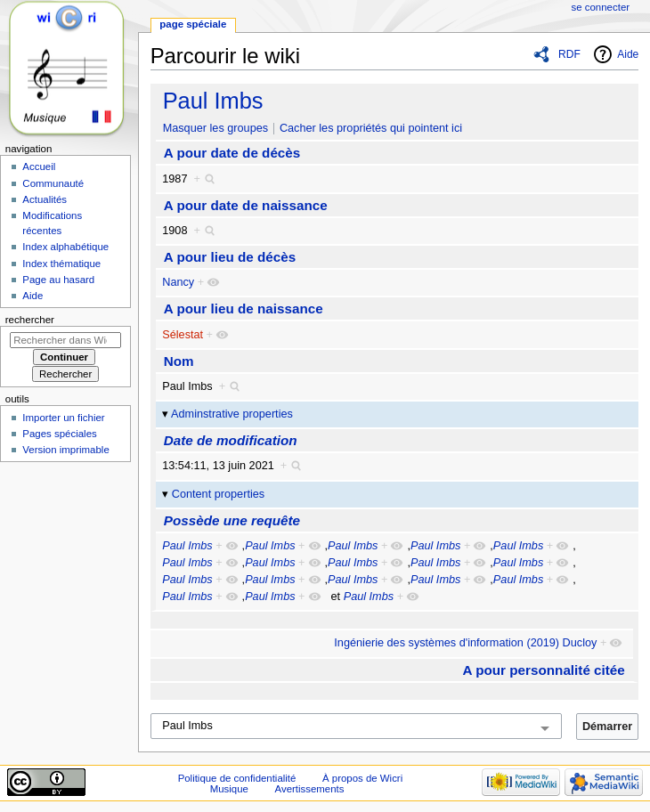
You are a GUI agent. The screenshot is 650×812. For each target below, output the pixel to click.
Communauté (53, 183)
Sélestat (183, 335)
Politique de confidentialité (237, 778)
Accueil (39, 166)
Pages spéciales (59, 434)
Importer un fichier (63, 418)
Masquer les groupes (215, 128)
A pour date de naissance (246, 205)
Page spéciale (193, 24)
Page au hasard (58, 280)
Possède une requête (232, 520)
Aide (628, 54)
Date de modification (231, 440)
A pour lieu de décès (230, 257)
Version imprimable (65, 450)
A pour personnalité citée (544, 670)
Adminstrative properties (232, 414)
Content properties (218, 494)
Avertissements (310, 789)
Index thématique (61, 264)
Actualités (45, 199)
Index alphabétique (65, 247)
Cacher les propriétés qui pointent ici (371, 128)
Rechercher (30, 320)
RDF (569, 54)
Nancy (178, 282)
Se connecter (601, 7)
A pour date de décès (232, 153)
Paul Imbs (213, 101)
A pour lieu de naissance (244, 309)
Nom (179, 361)
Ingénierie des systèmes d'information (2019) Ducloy (465, 643)
